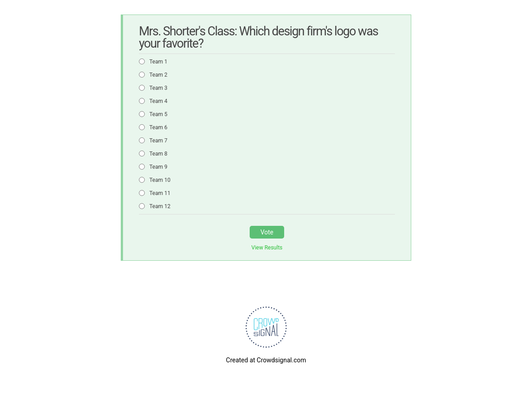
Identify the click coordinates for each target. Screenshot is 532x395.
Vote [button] (267, 232)
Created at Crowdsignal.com (266, 360)
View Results (267, 248)
